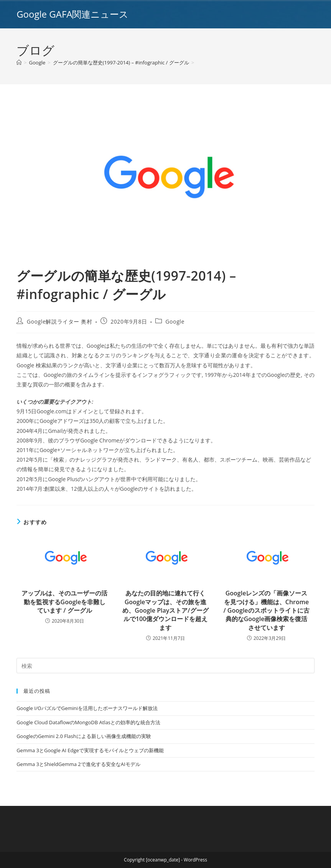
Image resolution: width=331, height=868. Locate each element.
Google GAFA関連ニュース (72, 14)
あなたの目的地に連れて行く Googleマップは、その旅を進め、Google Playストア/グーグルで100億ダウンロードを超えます (165, 610)
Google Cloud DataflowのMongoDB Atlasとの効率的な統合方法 (88, 722)
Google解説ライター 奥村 (60, 321)
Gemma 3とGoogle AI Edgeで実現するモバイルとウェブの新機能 (90, 750)
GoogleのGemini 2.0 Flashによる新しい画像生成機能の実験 (84, 736)
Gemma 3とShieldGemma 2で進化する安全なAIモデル (78, 764)
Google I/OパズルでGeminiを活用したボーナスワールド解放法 (87, 708)
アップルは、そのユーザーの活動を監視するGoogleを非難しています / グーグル (64, 602)
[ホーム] (19, 62)
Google (175, 321)
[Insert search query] (165, 666)
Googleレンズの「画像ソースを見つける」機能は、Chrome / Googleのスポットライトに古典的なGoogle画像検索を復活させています (266, 610)
